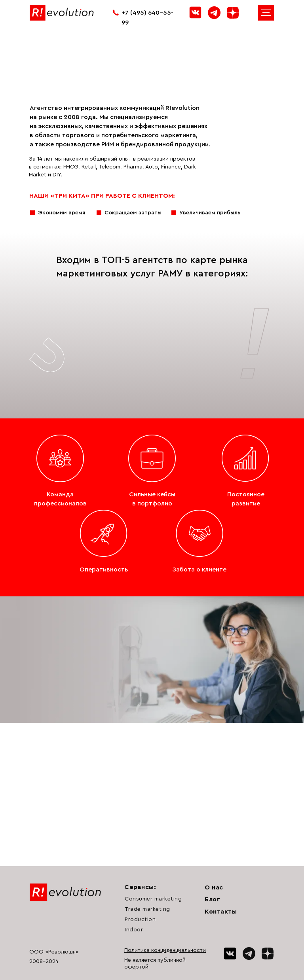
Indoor (134, 930)
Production (140, 919)
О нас (214, 887)
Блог (212, 899)
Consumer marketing (153, 899)
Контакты (221, 912)
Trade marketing (147, 909)
